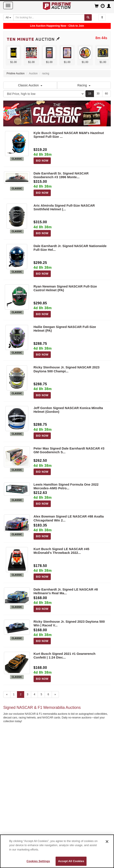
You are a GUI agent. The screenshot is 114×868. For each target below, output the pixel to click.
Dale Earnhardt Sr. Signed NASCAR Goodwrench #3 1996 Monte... (61, 175)
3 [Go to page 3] (28, 694)
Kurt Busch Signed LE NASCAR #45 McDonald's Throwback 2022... (61, 551)
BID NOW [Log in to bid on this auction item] (42, 161)
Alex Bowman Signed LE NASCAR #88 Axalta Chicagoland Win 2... (69, 518)
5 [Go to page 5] (41, 694)
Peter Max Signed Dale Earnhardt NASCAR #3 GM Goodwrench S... (69, 450)
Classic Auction (30, 85)
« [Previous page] (7, 694)
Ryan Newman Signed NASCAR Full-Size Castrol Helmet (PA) (65, 288)
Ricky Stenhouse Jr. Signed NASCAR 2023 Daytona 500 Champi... (67, 369)
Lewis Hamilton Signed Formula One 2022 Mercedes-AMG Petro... (66, 486)
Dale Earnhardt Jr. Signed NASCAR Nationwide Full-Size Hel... (70, 248)
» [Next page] (55, 694)
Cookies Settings (38, 861)
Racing (84, 85)
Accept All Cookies (71, 861)
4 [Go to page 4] (35, 694)
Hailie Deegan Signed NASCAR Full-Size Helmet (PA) (65, 329)
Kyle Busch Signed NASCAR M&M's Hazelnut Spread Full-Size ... (69, 135)
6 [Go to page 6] (48, 694)
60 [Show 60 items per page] (106, 94)
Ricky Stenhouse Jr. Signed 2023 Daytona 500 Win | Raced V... (69, 623)
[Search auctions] (49, 17)
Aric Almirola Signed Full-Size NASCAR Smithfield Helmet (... (64, 207)
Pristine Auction (16, 73)
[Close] (107, 842)
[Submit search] (88, 17)
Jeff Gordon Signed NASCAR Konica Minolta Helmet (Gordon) (68, 410)
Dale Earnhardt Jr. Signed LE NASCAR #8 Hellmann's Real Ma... (66, 591)
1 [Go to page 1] (14, 694)
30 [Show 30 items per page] (98, 94)
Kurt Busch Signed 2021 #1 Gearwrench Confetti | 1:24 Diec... (65, 655)
